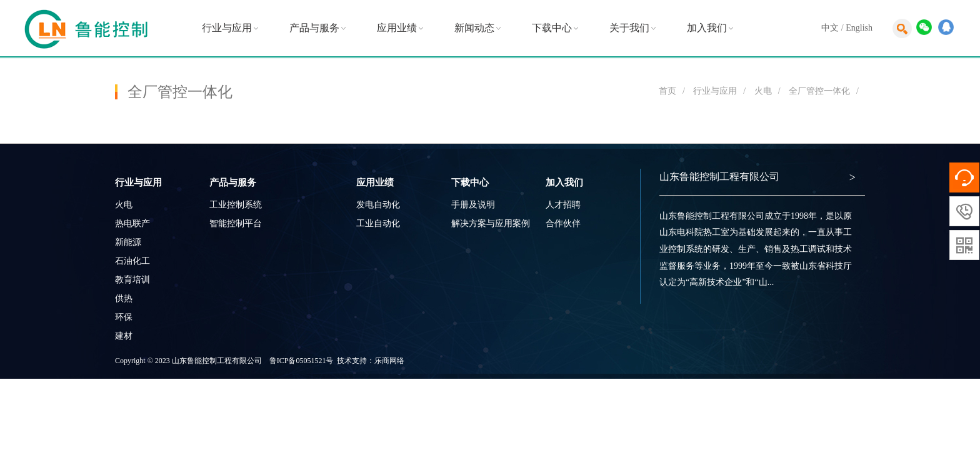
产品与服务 (314, 28)
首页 (667, 91)
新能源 (128, 242)
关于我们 (629, 28)
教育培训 (132, 280)
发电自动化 (378, 205)
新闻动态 (474, 28)
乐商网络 (389, 361)
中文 (830, 28)
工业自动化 (378, 223)
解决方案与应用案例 (491, 223)
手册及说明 (473, 205)
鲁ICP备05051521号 (302, 361)
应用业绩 (397, 28)
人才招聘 (563, 205)
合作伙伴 (563, 223)
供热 (124, 298)
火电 (763, 91)
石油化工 (132, 261)
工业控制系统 (236, 205)
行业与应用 (227, 28)
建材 (124, 336)
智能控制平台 (236, 223)
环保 (124, 317)
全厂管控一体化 (819, 91)
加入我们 (707, 28)
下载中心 (552, 28)
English (859, 28)
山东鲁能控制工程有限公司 (719, 177)
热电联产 (132, 223)
